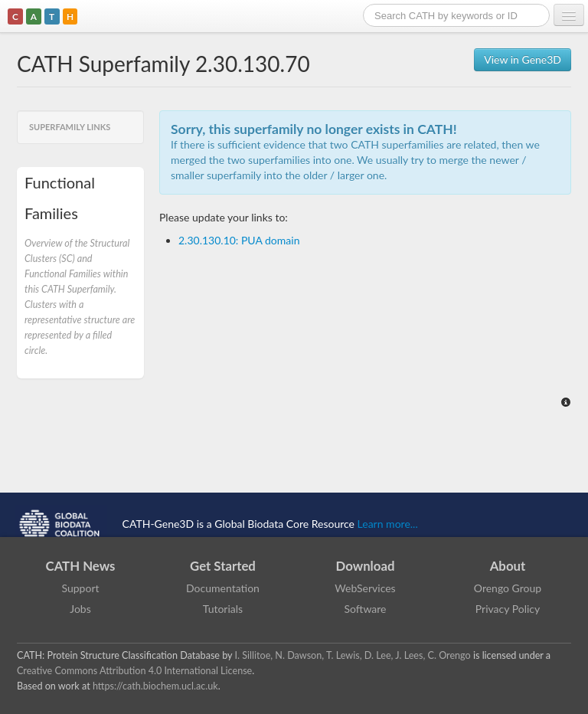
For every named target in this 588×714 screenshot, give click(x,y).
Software (366, 609)
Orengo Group (508, 588)
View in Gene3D (523, 59)
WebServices (365, 588)
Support (80, 588)
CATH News (81, 566)
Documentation (223, 588)
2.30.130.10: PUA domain (239, 240)
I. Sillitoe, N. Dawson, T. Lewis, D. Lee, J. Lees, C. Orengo (353, 655)
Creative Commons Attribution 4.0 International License (134, 671)
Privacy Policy (508, 609)
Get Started (223, 566)
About (508, 566)
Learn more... (388, 523)
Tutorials (223, 609)
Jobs (80, 609)
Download (366, 566)
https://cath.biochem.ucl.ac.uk (155, 686)
